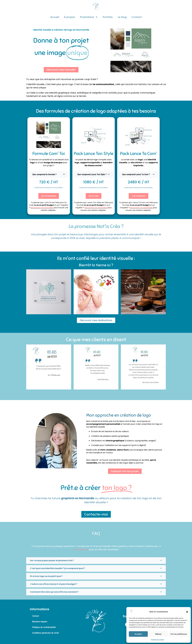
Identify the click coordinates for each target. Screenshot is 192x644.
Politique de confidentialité (44, 627)
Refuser (158, 634)
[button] (187, 612)
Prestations (89, 17)
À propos (69, 17)
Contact (137, 17)
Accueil (55, 17)
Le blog (122, 17)
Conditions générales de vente (46, 633)
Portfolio (108, 17)
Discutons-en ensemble (42, 208)
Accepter (138, 634)
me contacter (81, 549)
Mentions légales (40, 622)
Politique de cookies (157, 640)
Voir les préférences (179, 634)
